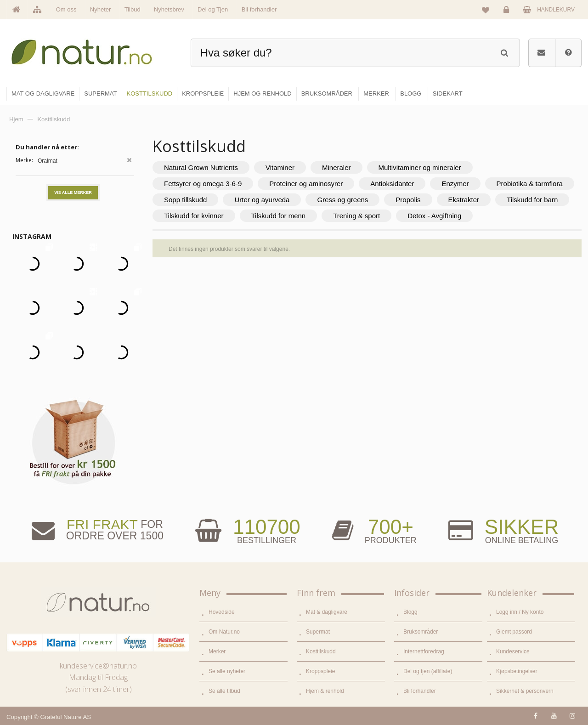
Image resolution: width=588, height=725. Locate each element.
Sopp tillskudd (185, 200)
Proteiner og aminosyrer (306, 184)
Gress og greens (342, 200)
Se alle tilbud (224, 691)
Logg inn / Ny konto (520, 612)
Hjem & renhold (325, 691)
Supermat (318, 632)
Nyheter (101, 9)
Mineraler (336, 167)
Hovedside (222, 612)
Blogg (410, 612)
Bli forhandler (259, 9)
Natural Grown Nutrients (201, 167)
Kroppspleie (320, 671)
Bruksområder (421, 632)
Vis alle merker (73, 193)
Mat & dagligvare (327, 612)
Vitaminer (280, 167)
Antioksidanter (392, 184)
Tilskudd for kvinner (194, 216)
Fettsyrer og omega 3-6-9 (203, 184)
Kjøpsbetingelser (517, 671)
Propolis (408, 200)
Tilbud (133, 9)
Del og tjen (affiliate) (428, 671)
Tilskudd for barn (532, 200)
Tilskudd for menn (279, 216)
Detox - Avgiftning (434, 216)
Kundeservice (513, 651)
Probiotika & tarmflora (530, 184)
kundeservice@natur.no (98, 666)
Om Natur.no (224, 632)
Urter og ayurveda (262, 200)
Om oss (66, 9)
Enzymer (455, 184)
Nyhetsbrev (169, 9)
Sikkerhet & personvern (525, 691)
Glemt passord (514, 632)
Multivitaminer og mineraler (420, 167)
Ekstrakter (464, 200)
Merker (217, 651)
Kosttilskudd (321, 651)
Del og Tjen (213, 9)
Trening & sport (356, 216)
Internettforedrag (424, 651)
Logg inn (508, 12)
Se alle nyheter (227, 671)
